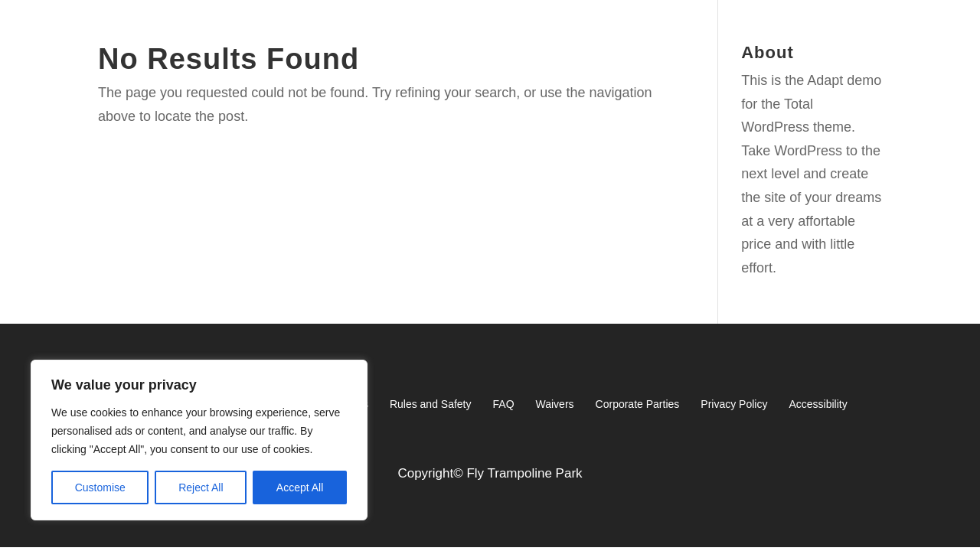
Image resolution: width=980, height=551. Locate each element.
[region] (199, 440)
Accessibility (818, 404)
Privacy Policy (734, 404)
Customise (100, 487)
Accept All (300, 487)
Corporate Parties (638, 404)
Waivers (555, 404)
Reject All (201, 487)
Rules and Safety (431, 404)
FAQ (504, 404)
